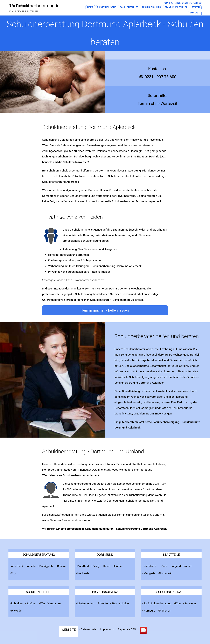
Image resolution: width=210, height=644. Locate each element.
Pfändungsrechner (176, 7)
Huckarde (83, 573)
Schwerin (190, 603)
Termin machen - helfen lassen (105, 310)
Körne (163, 566)
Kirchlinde (150, 566)
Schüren (31, 603)
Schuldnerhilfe (129, 7)
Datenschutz (88, 629)
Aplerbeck (17, 566)
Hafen (107, 566)
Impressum (107, 629)
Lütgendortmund (181, 566)
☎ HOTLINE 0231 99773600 (183, 3)
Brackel (62, 566)
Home (90, 7)
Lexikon (195, 7)
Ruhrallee (17, 603)
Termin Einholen (151, 7)
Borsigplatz (46, 566)
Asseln (31, 566)
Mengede (149, 573)
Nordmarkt (166, 573)
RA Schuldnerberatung (157, 603)
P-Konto (103, 603)
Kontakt (195, 13)
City (13, 573)
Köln (178, 603)
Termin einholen (127, 515)
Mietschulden (86, 603)
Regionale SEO (127, 629)
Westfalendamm (51, 603)
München (165, 611)
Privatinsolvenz (106, 7)
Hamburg (149, 611)
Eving (96, 566)
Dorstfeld (83, 566)
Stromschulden (121, 603)
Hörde (118, 566)
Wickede (16, 611)
